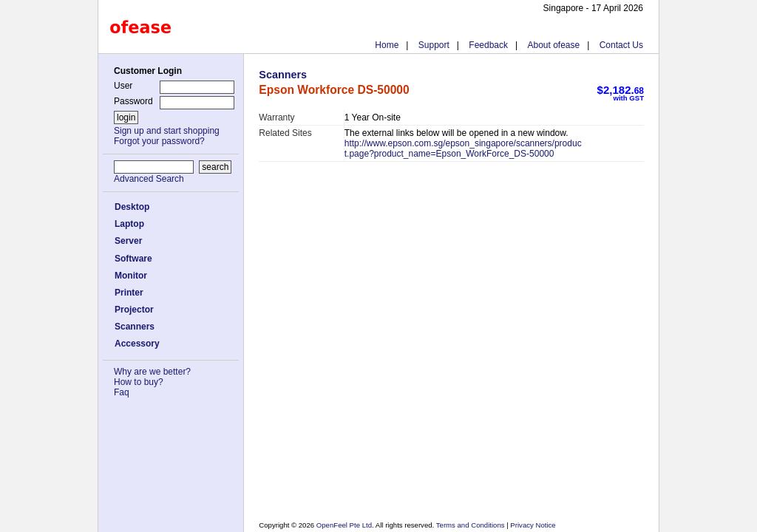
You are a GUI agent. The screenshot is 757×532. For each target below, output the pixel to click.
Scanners (135, 327)
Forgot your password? (159, 141)
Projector (134, 310)
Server (128, 241)
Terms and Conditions (471, 525)
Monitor (131, 276)
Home (387, 45)
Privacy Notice (532, 525)
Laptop (129, 224)
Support (434, 45)
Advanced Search (149, 179)
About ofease (553, 45)
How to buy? (139, 382)
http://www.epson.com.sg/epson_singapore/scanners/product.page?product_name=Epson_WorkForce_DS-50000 (463, 149)
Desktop (132, 207)
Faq (122, 392)
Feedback (488, 45)
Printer (129, 293)
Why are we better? (152, 372)
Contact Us (621, 45)
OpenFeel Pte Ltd (344, 525)
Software (133, 259)
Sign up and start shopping (167, 131)
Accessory (137, 344)
